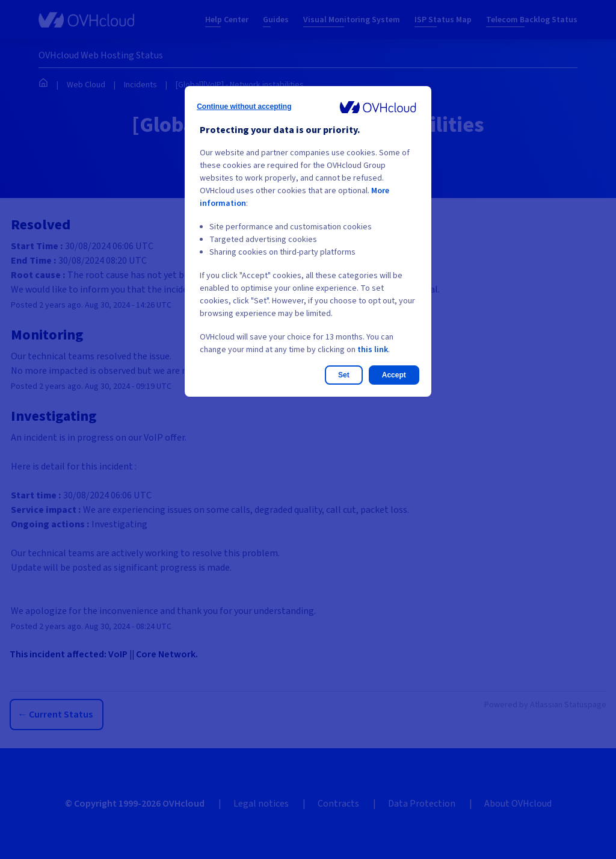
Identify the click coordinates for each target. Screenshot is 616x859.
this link (373, 350)
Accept (394, 375)
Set (344, 375)
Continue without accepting (244, 107)
